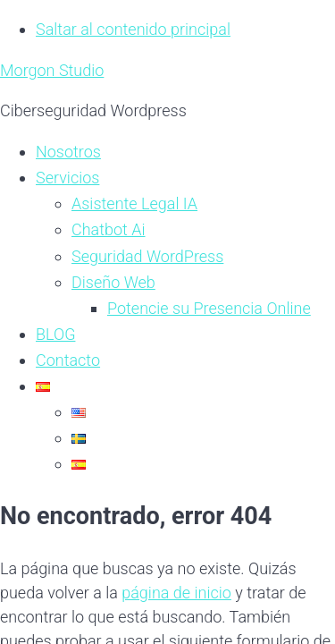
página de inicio (176, 593)
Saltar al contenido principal (133, 29)
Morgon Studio (52, 70)
